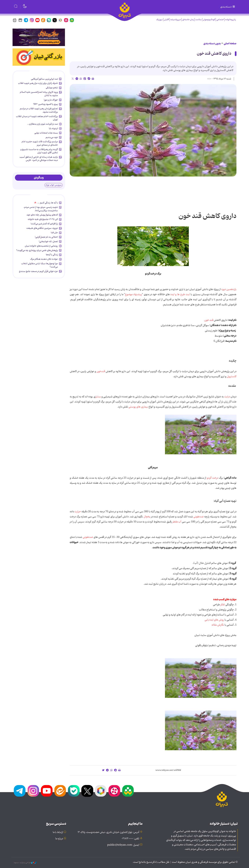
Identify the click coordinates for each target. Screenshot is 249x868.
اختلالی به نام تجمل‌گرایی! (46, 237)
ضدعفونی (199, 517)
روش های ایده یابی (214, 620)
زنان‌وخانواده (230, 20)
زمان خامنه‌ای (188, 20)
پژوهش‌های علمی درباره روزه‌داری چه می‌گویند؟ (37, 250)
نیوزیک (159, 20)
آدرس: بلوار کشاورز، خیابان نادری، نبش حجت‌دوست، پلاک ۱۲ (108, 832)
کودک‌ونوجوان (209, 20)
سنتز (98, 397)
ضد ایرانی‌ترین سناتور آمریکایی (44, 79)
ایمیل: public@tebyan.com (123, 845)
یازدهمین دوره (229, 289)
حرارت (78, 512)
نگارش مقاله (218, 625)
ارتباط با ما (58, 832)
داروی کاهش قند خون (214, 54)
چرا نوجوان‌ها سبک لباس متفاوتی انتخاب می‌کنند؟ (40, 265)
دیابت (227, 397)
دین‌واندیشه (176, 20)
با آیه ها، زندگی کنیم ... (48, 203)
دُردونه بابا (53, 128)
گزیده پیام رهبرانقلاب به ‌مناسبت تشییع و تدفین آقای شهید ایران (39, 151)
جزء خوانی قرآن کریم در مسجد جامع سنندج (38, 271)
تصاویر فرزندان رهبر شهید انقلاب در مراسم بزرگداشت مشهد (39, 110)
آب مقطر (177, 522)
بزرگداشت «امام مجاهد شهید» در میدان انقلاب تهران (37, 118)
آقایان (167, 20)
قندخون (101, 371)
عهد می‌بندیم (52, 137)
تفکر (222, 605)
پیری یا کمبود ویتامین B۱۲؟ (45, 104)
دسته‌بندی (228, 7)
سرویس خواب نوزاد (54, 185)
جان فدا (54, 233)
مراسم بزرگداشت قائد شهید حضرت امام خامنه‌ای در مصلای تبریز (40, 143)
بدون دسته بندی (212, 43)
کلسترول (231, 377)
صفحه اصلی (230, 43)
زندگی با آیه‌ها (52, 255)
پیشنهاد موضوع (133, 294)
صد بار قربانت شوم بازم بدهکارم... (43, 124)
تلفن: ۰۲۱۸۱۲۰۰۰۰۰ (130, 839)
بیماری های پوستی (138, 407)
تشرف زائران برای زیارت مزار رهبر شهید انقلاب (38, 83)
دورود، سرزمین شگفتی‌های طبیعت (42, 228)
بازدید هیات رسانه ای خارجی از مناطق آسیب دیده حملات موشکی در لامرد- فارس (39, 159)
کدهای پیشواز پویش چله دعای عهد (42, 215)
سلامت (198, 20)
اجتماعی (220, 20)
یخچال (147, 517)
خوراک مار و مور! (51, 100)
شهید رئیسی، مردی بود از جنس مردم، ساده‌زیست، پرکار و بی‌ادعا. (41, 209)
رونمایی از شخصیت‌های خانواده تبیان (41, 246)
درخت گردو (212, 478)
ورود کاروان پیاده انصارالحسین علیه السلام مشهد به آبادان (39, 94)
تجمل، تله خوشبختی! (48, 241)
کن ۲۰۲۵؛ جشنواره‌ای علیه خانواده (43, 219)
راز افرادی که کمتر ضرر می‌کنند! (44, 224)
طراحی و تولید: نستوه (25, 863)
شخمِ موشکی (52, 88)
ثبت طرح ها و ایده (180, 294)
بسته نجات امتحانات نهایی (46, 133)
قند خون (209, 320)
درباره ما (59, 839)
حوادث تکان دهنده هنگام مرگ (44, 259)
